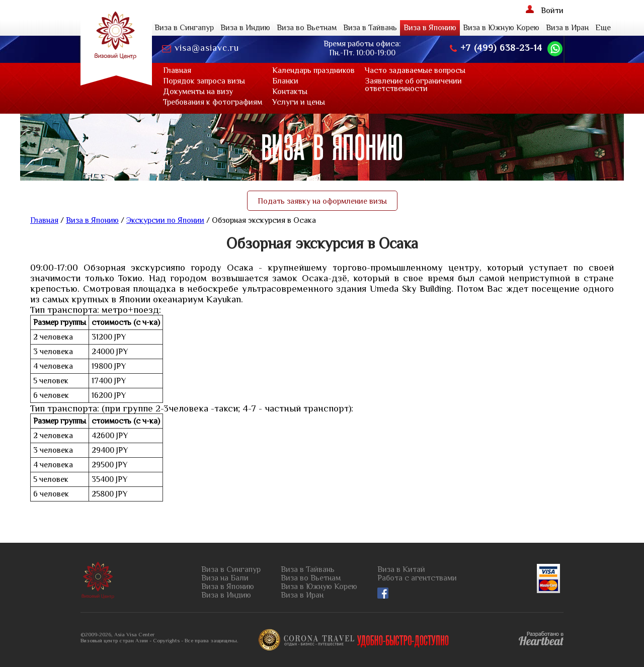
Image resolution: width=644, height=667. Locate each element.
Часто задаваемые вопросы (415, 70)
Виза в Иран (567, 28)
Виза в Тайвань (370, 28)
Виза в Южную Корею (501, 28)
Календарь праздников (313, 70)
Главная (177, 70)
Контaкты (290, 92)
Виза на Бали (225, 578)
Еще (603, 28)
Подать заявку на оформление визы (322, 201)
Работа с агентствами (417, 578)
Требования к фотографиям (213, 102)
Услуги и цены (299, 102)
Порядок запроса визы (204, 81)
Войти (545, 10)
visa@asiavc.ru (200, 48)
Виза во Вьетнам (307, 28)
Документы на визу (198, 92)
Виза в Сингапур (184, 28)
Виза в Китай (401, 570)
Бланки (285, 81)
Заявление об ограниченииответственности (413, 85)
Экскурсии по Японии (165, 220)
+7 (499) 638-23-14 (496, 48)
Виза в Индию (245, 28)
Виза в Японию (430, 28)
